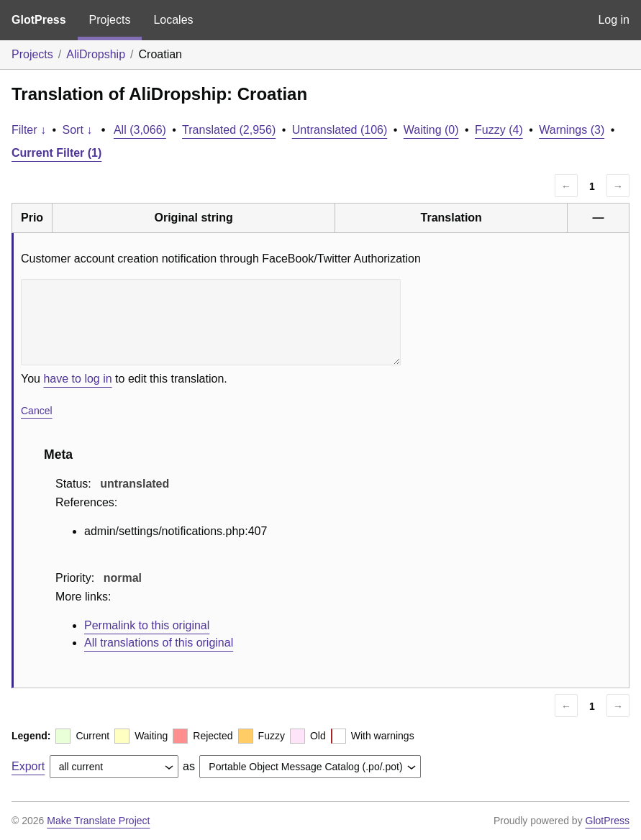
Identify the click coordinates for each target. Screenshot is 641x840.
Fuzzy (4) (499, 130)
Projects (110, 20)
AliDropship (96, 54)
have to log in (77, 379)
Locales (173, 20)
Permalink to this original (147, 625)
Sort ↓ (78, 130)
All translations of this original (159, 643)
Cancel (37, 411)
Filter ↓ (29, 130)
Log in (614, 20)
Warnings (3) (572, 130)
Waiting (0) (431, 130)
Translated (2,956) (229, 130)
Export (28, 766)
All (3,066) (140, 130)
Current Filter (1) (56, 153)
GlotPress (39, 20)
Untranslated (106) (340, 130)
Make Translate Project (98, 821)
